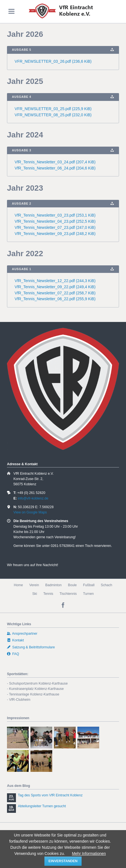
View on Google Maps (30, 512)
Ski (35, 594)
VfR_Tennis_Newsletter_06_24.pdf (55, 168)
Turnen (88, 594)
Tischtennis (68, 594)
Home (18, 585)
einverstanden (63, 861)
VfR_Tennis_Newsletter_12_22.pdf (55, 281)
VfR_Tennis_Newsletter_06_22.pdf (55, 299)
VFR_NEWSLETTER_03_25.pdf (53, 109)
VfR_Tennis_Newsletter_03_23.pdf (55, 215)
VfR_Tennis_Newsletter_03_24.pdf (55, 162)
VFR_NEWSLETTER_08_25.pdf (53, 115)
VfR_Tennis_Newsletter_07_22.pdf (55, 293)
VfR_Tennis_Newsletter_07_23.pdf (55, 227)
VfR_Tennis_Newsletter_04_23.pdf (55, 221)
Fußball (89, 585)
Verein (34, 585)
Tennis (48, 594)
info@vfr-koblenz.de (33, 498)
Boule (72, 585)
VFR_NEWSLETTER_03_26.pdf (53, 61)
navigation (11, 11)
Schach (107, 585)
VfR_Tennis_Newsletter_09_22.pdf (55, 287)
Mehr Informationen (89, 854)
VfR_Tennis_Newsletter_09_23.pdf (55, 234)
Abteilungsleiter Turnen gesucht (42, 806)
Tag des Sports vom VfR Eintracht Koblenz (50, 795)
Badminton (54, 585)
